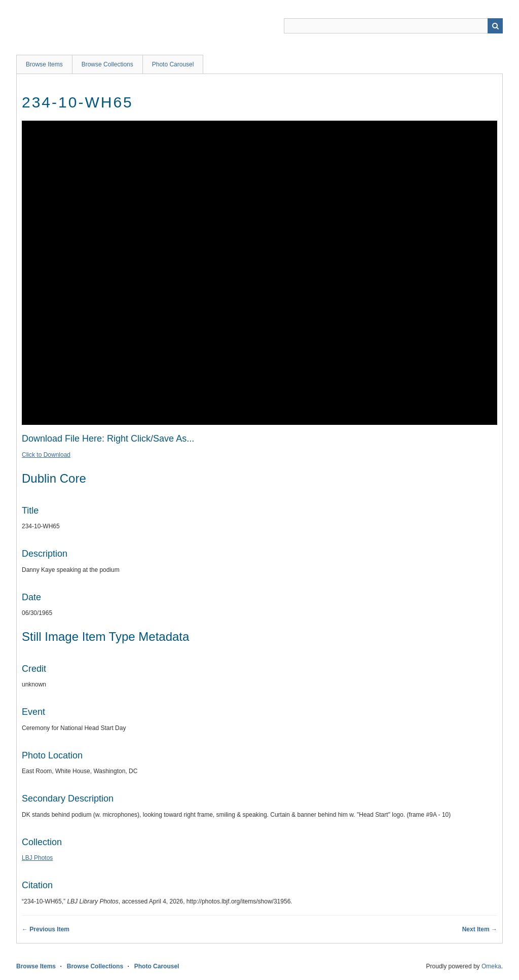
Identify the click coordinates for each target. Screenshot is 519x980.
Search (495, 26)
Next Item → (480, 929)
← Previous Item (46, 929)
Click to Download (46, 455)
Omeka (491, 966)
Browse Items (44, 64)
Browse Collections (107, 64)
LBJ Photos (37, 858)
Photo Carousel (173, 64)
